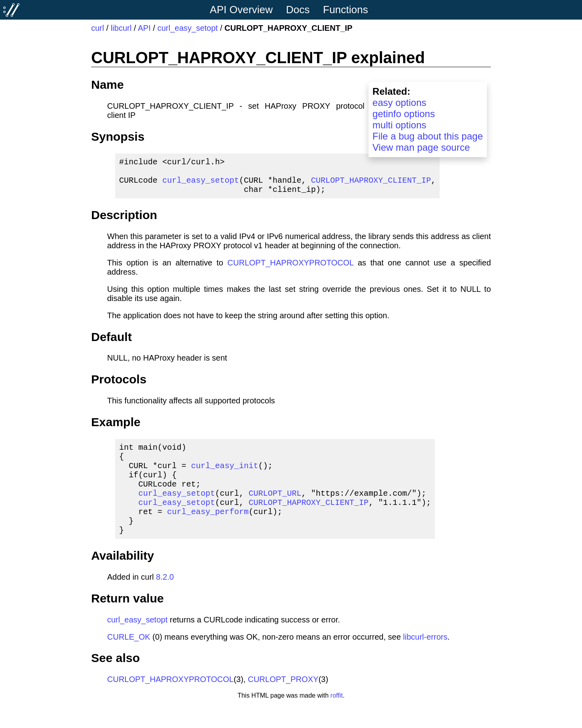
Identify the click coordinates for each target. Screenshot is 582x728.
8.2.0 (165, 599)
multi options (400, 125)
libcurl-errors (425, 659)
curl (98, 28)
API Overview (241, 10)
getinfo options (404, 114)
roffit (337, 718)
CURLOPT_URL (275, 509)
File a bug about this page (428, 136)
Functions (346, 10)
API (144, 28)
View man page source (421, 147)
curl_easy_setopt (188, 28)
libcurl (121, 28)
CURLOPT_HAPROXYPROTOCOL (291, 269)
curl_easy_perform (208, 530)
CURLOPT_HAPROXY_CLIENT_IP (371, 184)
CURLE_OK (129, 659)
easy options (400, 103)
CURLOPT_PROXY (283, 702)
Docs (298, 10)
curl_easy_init (225, 476)
